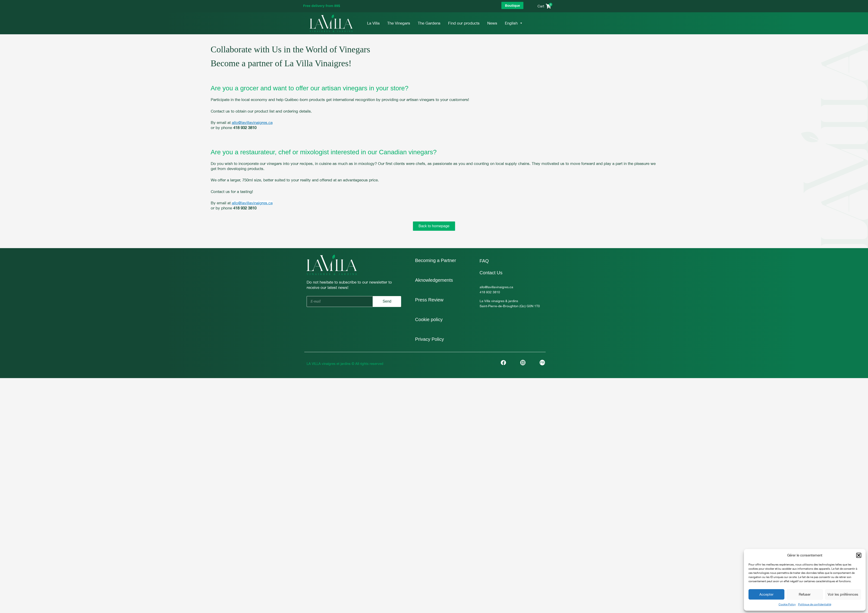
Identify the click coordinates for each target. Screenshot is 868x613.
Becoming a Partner (436, 260)
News (492, 23)
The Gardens (429, 23)
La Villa (373, 23)
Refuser (805, 594)
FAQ (484, 261)
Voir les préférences (843, 594)
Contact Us (491, 273)
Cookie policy (429, 319)
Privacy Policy (429, 339)
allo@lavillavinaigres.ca (252, 123)
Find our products (464, 23)
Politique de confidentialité (815, 604)
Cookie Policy (787, 604)
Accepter (766, 594)
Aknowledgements (434, 280)
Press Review (429, 300)
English (514, 23)
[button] (859, 555)
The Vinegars (399, 23)
